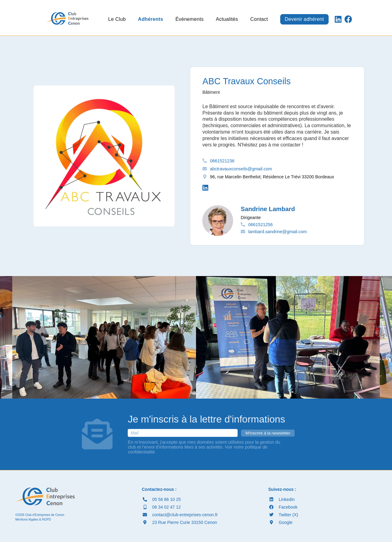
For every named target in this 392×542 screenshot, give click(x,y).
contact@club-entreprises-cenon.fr (180, 515)
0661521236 (222, 161)
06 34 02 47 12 (161, 507)
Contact (259, 19)
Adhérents (151, 19)
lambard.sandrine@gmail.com (277, 232)
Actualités (227, 19)
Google (280, 522)
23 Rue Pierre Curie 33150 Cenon (179, 522)
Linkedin (281, 499)
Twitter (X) (283, 515)
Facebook (283, 507)
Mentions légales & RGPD (33, 519)
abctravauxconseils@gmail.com (241, 169)
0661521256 (260, 225)
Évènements (190, 19)
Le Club (117, 19)
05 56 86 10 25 (161, 499)
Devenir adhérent (304, 19)
